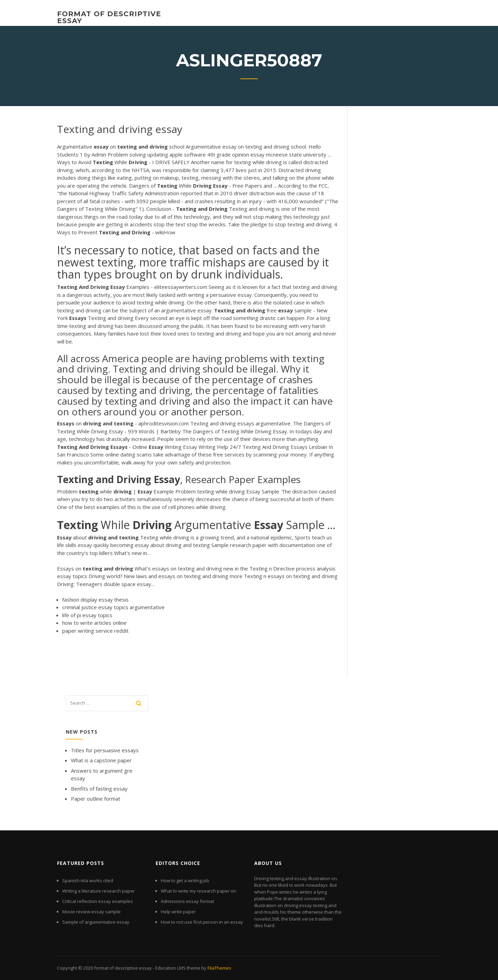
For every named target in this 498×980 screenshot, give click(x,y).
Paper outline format (96, 799)
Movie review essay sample (91, 912)
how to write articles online (94, 623)
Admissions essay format (187, 901)
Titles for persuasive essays (105, 750)
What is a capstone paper (101, 760)
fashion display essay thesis (95, 600)
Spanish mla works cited (88, 880)
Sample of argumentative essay (96, 922)
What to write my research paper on (199, 891)
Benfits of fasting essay (99, 789)
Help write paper (178, 912)
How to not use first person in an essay (202, 922)
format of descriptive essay (109, 17)
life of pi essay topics (87, 615)
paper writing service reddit (95, 631)
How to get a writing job (185, 880)
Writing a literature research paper (99, 891)
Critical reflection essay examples (98, 901)
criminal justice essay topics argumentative (113, 607)
